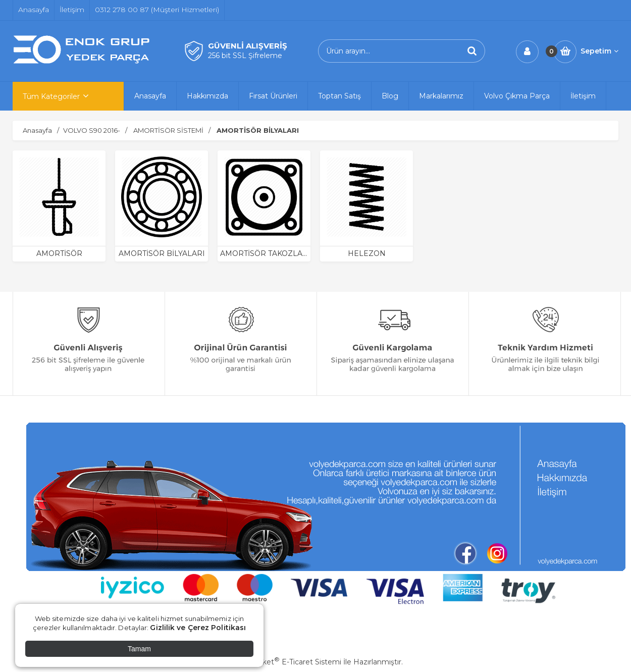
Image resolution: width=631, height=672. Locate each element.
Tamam (139, 649)
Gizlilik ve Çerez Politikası (198, 628)
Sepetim (599, 51)
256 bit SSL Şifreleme (245, 56)
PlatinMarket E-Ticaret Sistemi (285, 662)
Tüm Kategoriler (51, 96)
